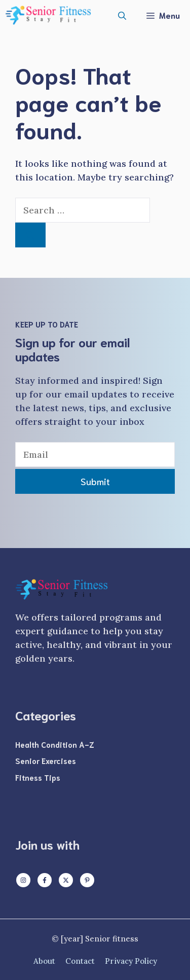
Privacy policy (131, 961)
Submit (95, 481)
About (44, 961)
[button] (122, 15)
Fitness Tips (38, 777)
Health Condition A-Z (55, 744)
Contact (80, 961)
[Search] (30, 235)
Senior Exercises (46, 760)
